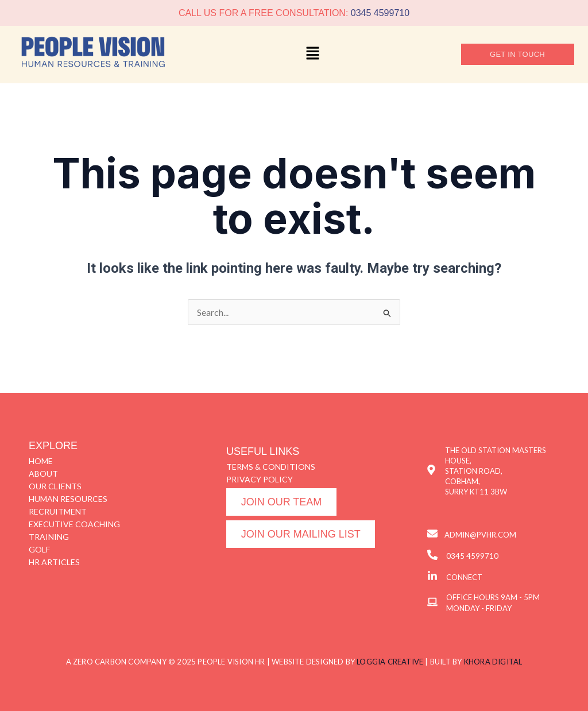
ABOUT (43, 474)
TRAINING (49, 537)
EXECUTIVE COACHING (74, 524)
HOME (41, 461)
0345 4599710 (380, 13)
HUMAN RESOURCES (68, 499)
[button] (313, 55)
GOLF (39, 549)
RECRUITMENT (58, 511)
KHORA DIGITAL (493, 662)
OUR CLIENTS (55, 486)
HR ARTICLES (54, 562)
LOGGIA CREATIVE (390, 662)
